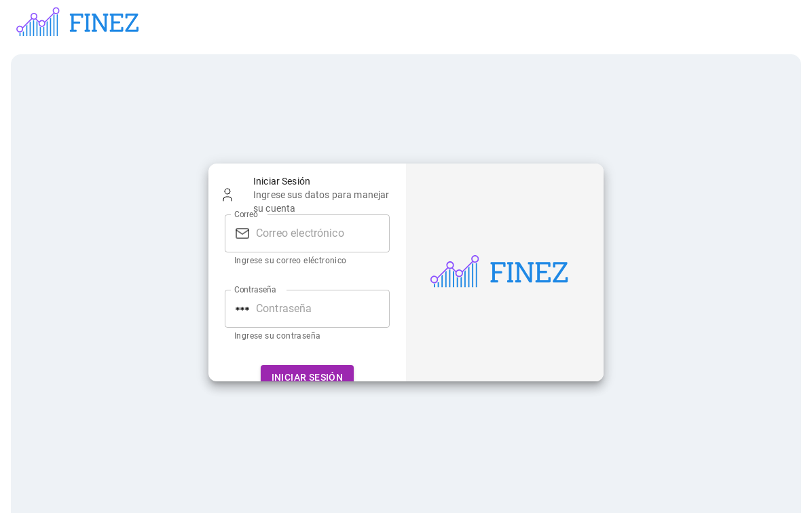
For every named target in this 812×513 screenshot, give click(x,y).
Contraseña (255, 289)
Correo (246, 214)
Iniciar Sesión (308, 378)
